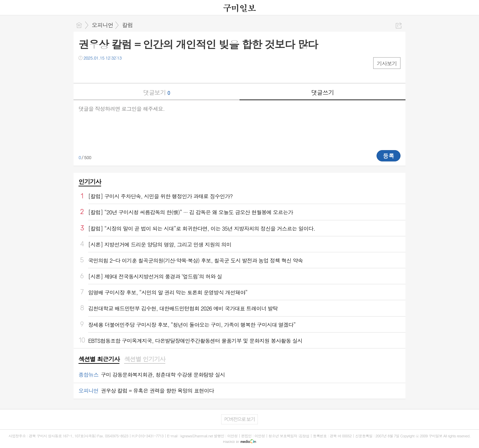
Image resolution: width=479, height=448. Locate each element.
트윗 (98, 71)
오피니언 (102, 25)
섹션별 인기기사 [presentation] (145, 359)
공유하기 (399, 25)
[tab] (99, 359)
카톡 (111, 71)
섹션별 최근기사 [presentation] (99, 359)
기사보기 (387, 63)
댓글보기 (157, 92)
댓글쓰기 (323, 92)
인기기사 (90, 182)
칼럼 (127, 25)
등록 (389, 156)
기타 (124, 71)
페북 (84, 71)
